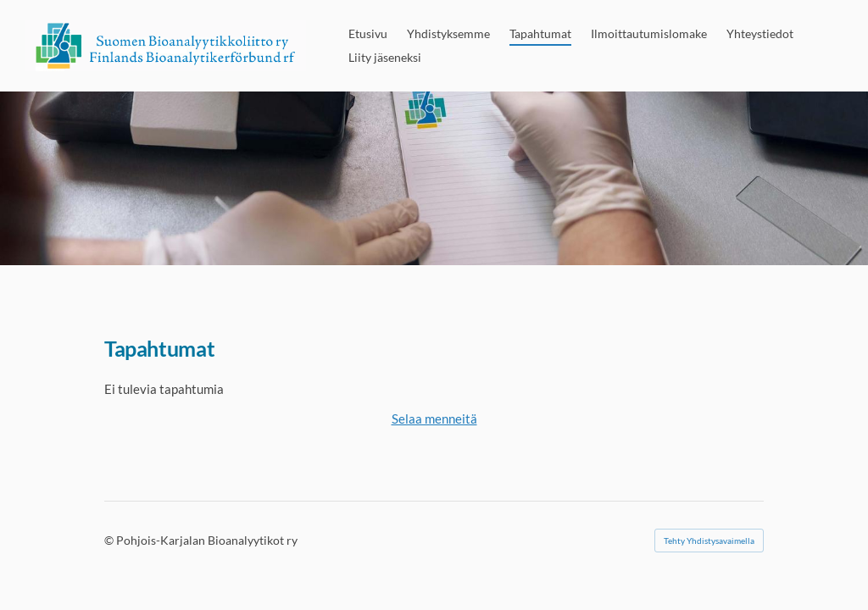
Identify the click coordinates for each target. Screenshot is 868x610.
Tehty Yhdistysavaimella (709, 541)
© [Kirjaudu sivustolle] (110, 540)
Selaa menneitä (434, 419)
